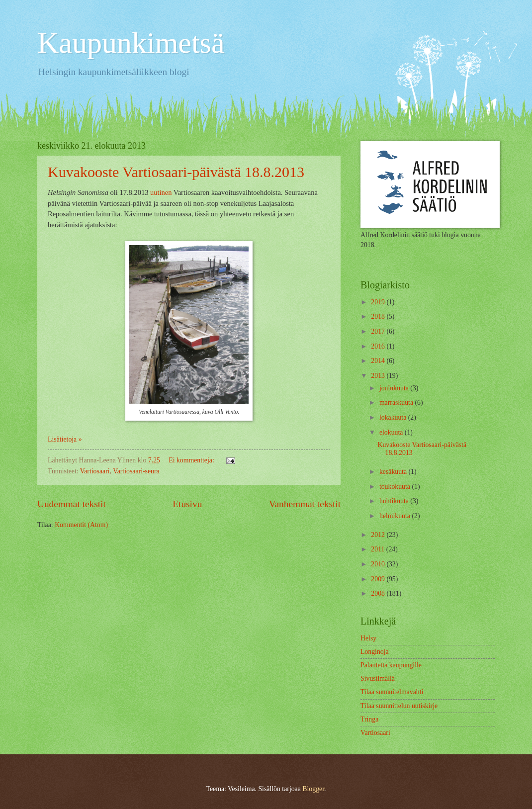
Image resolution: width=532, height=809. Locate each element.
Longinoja (375, 652)
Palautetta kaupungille (391, 665)
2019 (379, 302)
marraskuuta (397, 403)
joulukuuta (395, 388)
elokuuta (392, 432)
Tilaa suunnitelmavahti (392, 692)
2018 (379, 316)
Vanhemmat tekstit (305, 504)
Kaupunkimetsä (131, 43)
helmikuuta (396, 516)
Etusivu (187, 504)
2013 (379, 376)
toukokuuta (396, 487)
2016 (379, 346)
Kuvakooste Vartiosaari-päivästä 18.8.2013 (176, 172)
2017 (379, 331)
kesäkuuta (394, 472)
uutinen (161, 192)
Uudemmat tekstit (72, 504)
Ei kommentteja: (192, 460)
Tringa (369, 719)
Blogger (313, 789)
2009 (379, 579)
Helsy (368, 638)
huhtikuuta (395, 501)
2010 (379, 564)
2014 (379, 361)
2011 (379, 549)
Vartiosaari (95, 471)
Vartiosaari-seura (136, 471)
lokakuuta (394, 417)
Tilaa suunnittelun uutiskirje (399, 706)
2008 (379, 593)
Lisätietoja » (65, 439)
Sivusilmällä (378, 678)
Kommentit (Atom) (81, 525)
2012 (379, 535)
